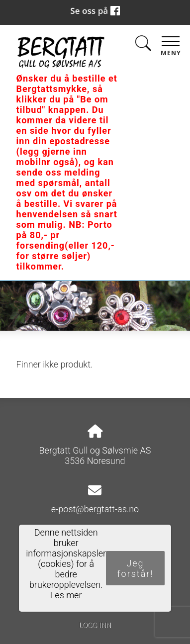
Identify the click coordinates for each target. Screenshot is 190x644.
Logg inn (95, 625)
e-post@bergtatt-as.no (95, 509)
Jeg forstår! (136, 568)
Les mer (66, 595)
